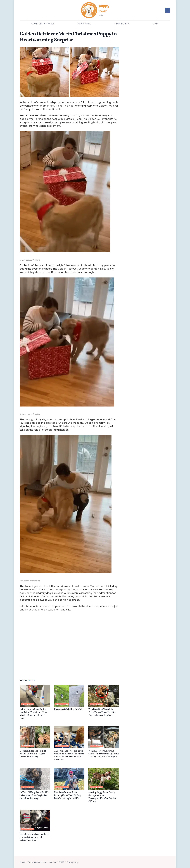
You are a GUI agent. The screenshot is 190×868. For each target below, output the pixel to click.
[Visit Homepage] (95, 10)
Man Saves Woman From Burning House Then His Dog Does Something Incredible (67, 795)
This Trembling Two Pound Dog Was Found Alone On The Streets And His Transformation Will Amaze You (69, 755)
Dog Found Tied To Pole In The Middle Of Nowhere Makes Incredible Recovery (34, 754)
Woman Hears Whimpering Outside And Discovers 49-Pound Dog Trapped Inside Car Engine (104, 754)
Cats (156, 24)
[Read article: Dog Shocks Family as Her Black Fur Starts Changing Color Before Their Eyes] (35, 821)
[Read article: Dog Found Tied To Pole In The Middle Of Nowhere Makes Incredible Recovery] (35, 737)
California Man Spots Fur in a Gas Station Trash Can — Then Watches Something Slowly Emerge (34, 714)
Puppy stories (28, 704)
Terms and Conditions (37, 862)
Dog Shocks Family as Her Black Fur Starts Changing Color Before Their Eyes (34, 837)
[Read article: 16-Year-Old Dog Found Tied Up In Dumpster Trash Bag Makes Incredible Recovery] (35, 779)
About (22, 862)
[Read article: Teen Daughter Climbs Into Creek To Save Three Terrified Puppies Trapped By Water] (104, 696)
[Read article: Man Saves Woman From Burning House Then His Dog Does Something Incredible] (69, 779)
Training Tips (122, 24)
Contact (53, 862)
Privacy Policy (73, 862)
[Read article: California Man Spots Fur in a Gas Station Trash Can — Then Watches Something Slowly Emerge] (35, 696)
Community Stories (43, 24)
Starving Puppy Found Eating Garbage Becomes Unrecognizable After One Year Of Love (103, 797)
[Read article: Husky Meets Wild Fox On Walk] (69, 696)
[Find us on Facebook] (168, 10)
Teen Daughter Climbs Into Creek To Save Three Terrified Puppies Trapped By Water (102, 712)
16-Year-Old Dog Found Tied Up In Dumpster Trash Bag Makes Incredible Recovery (34, 795)
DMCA (62, 862)
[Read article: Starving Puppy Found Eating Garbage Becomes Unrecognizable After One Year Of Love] (104, 779)
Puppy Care (84, 24)
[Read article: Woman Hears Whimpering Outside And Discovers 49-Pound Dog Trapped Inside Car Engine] (104, 737)
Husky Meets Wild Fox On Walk (68, 709)
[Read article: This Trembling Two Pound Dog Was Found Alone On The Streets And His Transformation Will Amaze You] (69, 737)
